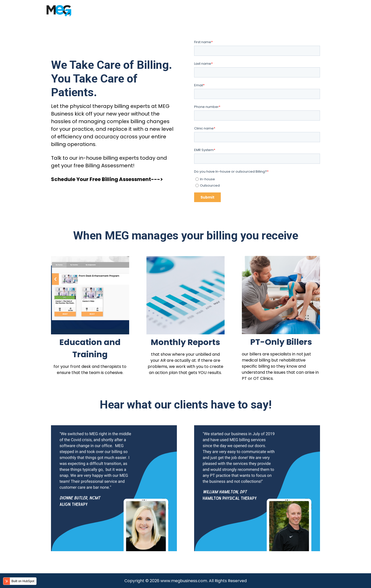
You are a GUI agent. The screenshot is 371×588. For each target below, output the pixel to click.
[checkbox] (257, 182)
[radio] (258, 179)
